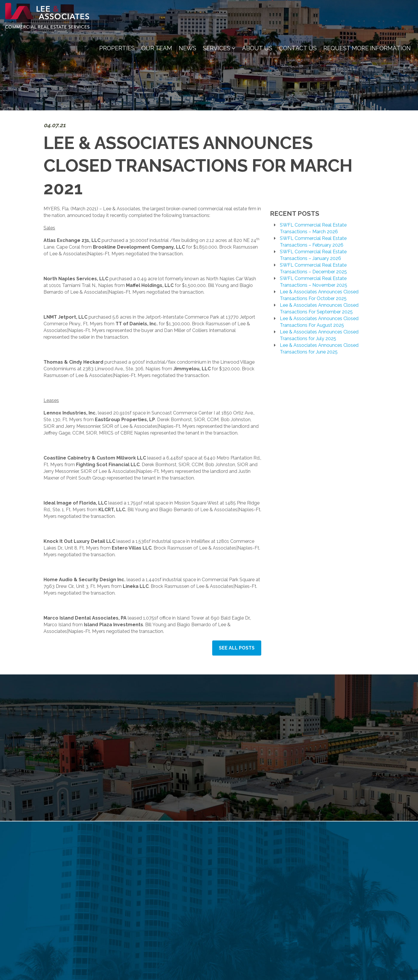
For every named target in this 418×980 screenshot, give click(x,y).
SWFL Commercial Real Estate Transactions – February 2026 (313, 242)
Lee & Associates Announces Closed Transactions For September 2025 (319, 308)
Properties (117, 48)
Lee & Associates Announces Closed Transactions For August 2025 (319, 322)
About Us (257, 48)
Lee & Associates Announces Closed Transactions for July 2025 (319, 335)
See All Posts (237, 648)
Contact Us (298, 48)
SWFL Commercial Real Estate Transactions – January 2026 (313, 255)
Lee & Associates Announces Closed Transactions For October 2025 (319, 295)
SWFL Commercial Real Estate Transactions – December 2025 (313, 268)
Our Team (157, 48)
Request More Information (367, 48)
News (188, 48)
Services (219, 48)
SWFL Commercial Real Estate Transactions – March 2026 (313, 228)
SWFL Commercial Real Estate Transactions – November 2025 (313, 282)
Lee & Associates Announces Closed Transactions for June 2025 (319, 349)
